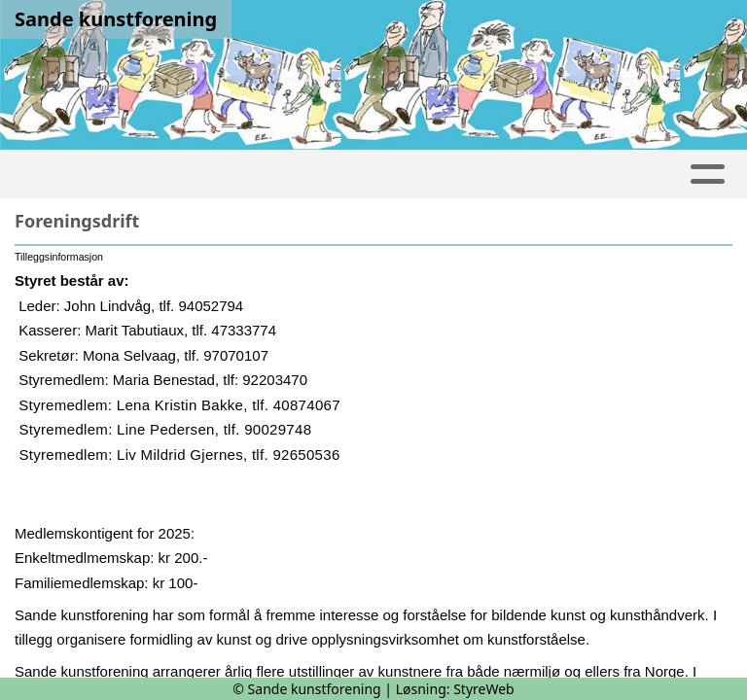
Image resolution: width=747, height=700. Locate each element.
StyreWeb (484, 689)
